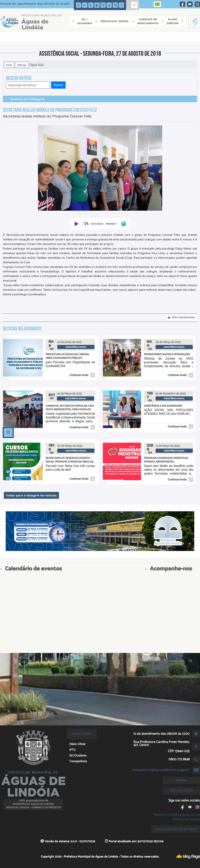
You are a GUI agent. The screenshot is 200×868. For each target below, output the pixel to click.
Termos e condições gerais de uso (177, 815)
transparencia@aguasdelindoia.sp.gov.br (161, 770)
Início (9, 65)
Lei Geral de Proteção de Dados (176, 829)
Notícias (22, 65)
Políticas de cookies (186, 819)
